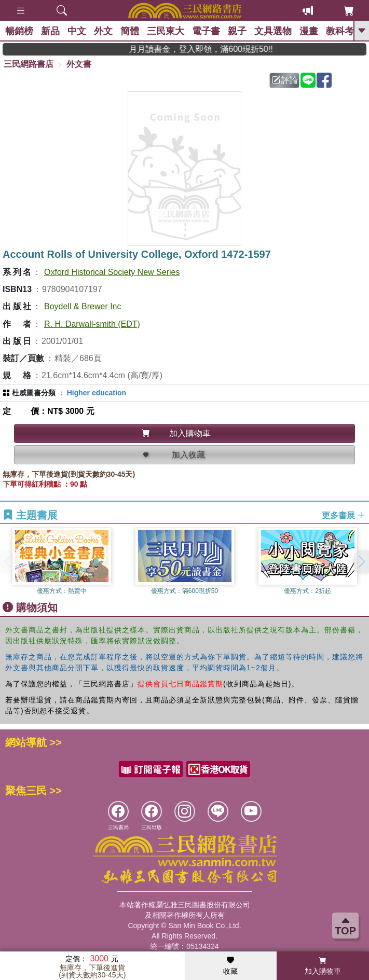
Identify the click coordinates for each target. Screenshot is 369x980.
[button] (361, 562)
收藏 (230, 966)
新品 (50, 31)
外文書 (79, 64)
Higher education (97, 393)
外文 (103, 31)
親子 (237, 31)
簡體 (130, 31)
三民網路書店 (29, 64)
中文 (77, 31)
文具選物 (273, 31)
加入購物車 (323, 966)
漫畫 (309, 31)
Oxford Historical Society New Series (112, 272)
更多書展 (344, 515)
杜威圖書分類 (34, 393)
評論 (285, 80)
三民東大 (166, 31)
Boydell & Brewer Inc (83, 306)
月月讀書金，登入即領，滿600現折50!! (212, 49)
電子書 (206, 31)
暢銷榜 (19, 31)
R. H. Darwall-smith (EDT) (92, 324)
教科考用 (345, 31)
